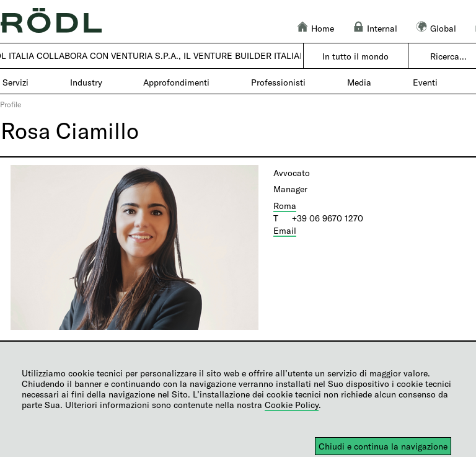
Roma (285, 206)
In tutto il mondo (355, 56)
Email (285, 230)
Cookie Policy (292, 405)
